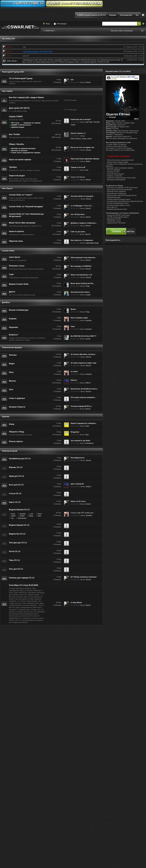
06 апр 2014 (75, 226)
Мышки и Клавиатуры (19, 310)
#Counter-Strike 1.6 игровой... (82, 196)
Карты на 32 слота (78, 501)
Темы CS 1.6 (14, 560)
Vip (12, 518)
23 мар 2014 (75, 277)
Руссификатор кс (78, 458)
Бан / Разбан (14, 134)
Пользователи (126, 15)
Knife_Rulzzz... (12, 61)
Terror (40, 514)
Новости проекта (16, 231)
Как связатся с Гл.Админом (82, 240)
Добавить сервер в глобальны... (84, 223)
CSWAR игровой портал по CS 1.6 (91, 15)
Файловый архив (10, 451)
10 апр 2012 (75, 374)
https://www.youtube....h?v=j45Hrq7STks (38, 51)
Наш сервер (7, 91)
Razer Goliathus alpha (79, 318)
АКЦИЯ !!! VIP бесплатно (21, 125)
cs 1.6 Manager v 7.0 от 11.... (82, 206)
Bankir (88, 161)
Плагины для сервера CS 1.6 (22, 578)
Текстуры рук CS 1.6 (18, 543)
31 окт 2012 (75, 400)
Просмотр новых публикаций (122, 31)
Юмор (12, 424)
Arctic (13, 514)
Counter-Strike (8, 251)
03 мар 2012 (75, 460)
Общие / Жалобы (16, 144)
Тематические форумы (12, 348)
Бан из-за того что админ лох (82, 147)
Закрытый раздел (17, 176)
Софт (11, 274)
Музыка (12, 381)
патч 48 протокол (78, 214)
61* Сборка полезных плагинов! (84, 577)
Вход (46, 24)
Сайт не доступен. (78, 232)
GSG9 (22, 516)
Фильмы (13, 355)
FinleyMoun (89, 443)
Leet (31, 514)
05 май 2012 (75, 580)
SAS (39, 516)
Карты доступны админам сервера (85, 159)
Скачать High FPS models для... (83, 513)
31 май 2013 (75, 366)
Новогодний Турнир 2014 (13, 72)
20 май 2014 (75, 136)
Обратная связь (16, 241)
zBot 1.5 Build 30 (77, 484)
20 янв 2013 (75, 295)
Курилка (6, 417)
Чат (137, 15)
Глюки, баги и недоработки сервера (26, 153)
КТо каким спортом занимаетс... (83, 397)
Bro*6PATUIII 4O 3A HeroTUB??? (83, 336)
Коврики (13, 319)
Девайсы (6, 302)
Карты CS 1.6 (15, 502)
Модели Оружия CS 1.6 (19, 525)
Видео (12, 364)
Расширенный (143, 24)
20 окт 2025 (75, 443)
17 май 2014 (75, 150)
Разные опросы (16, 441)
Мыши (73, 309)
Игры (11, 372)
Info (72, 80)
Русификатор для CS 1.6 (20, 459)
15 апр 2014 (75, 504)
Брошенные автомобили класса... (84, 389)
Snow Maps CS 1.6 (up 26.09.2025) (23, 585)
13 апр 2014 (75, 122)
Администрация (18, 127)
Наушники (13, 327)
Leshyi (88, 339)
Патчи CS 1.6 (15, 551)
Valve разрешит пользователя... (83, 257)
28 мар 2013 (75, 161)
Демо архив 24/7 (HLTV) (19, 108)
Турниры (13, 167)
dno (87, 170)
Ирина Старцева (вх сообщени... (84, 423)
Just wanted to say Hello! (80, 441)
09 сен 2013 (75, 208)
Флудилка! (75, 432)
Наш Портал (7, 188)
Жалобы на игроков (19, 150)
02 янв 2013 (75, 243)
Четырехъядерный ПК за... (81, 406)
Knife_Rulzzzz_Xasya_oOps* (81, 139)
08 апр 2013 (75, 286)
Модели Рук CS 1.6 (17, 534)
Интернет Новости (17, 407)
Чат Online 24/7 (8, 39)
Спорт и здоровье (17, 398)
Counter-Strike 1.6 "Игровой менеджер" (26, 207)
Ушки (73, 326)
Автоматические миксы (80, 292)
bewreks (89, 320)
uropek (88, 295)
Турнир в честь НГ (78, 167)
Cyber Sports (15, 257)
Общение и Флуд (16, 432)
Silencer (74, 380)
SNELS (88, 383)
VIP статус (15, 123)
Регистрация (60, 24)
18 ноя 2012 (75, 426)
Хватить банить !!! (78, 133)
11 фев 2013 (75, 515)
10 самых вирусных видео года (83, 363)
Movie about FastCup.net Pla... (83, 283)
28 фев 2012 (75, 199)
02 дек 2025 (75, 605)
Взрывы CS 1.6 (16, 467)
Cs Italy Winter (76, 602)
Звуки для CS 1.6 (16, 476)
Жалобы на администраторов (23, 148)
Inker (87, 426)
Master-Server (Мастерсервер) (22, 223)
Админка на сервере (32, 123)
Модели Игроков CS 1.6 (19, 510)
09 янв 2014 (75, 82)
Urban (31, 516)
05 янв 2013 (75, 170)
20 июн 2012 (75, 487)
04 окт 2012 (75, 234)
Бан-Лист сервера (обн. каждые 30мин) (26, 97)
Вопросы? (14, 335)
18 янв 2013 (75, 312)
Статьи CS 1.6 (15, 494)
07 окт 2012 (75, 383)
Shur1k (88, 82)
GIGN (13, 516)
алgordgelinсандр (92, 243)
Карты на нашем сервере (20, 160)
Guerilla (23, 514)
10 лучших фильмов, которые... (84, 354)
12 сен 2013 (75, 260)
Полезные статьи (17, 266)
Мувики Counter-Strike (19, 284)
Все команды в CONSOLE (81, 266)
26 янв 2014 (75, 217)
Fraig (87, 286)
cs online (74, 371)
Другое (12, 292)
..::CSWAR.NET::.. (20, 27)
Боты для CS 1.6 (16, 485)
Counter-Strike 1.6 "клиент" (21, 195)
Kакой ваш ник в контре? (81, 119)
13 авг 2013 (75, 409)
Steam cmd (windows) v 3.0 (81, 275)
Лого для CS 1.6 (16, 569)
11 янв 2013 (75, 320)
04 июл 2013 (75, 357)
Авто (11, 389)
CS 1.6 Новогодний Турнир (21, 78)
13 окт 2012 (75, 435)
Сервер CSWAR (16, 117)
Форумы (113, 15)
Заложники (22, 518)
